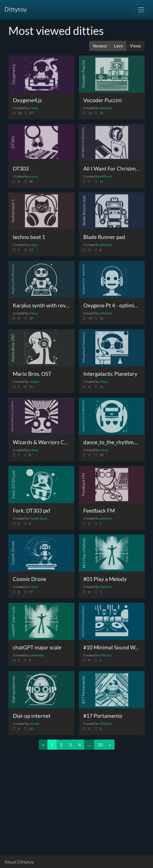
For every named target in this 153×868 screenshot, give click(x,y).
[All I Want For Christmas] (112, 143)
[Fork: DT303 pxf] (41, 485)
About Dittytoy (19, 862)
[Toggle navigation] (141, 10)
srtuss (34, 108)
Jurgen (34, 382)
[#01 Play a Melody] (112, 553)
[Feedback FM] (112, 485)
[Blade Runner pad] (112, 211)
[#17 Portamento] (112, 690)
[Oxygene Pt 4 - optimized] (112, 279)
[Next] (110, 745)
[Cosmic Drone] (41, 553)
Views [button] (135, 46)
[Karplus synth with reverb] (41, 279)
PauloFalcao (38, 518)
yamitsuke (37, 655)
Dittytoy (16, 10)
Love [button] (118, 46)
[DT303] (41, 143)
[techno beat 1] (41, 211)
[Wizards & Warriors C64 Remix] (41, 416)
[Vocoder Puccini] (112, 74)
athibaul (106, 108)
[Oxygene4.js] (41, 74)
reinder (35, 724)
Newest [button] (100, 46)
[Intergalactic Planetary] (112, 348)
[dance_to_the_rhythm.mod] (112, 416)
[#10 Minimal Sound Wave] (112, 621)
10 (100, 744)
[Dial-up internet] (41, 690)
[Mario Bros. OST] (41, 348)
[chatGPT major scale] (41, 621)
